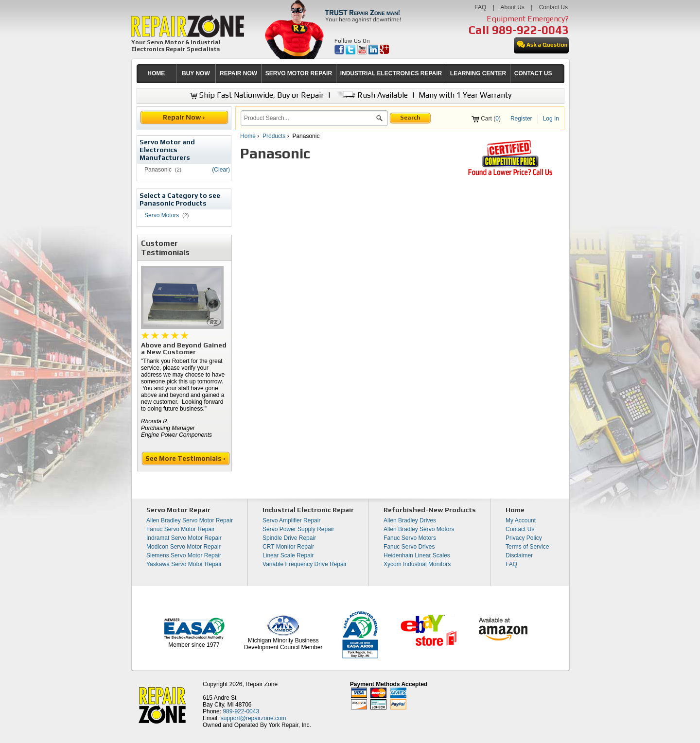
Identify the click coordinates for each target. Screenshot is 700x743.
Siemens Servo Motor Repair (184, 555)
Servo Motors (162, 215)
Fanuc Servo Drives (409, 547)
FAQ (480, 7)
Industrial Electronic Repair (308, 510)
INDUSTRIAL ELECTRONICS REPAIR (391, 73)
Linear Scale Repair (288, 555)
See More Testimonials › (186, 458)
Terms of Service (527, 547)
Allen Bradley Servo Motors (419, 529)
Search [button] (410, 118)
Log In (551, 119)
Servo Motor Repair (178, 510)
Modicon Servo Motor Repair (184, 547)
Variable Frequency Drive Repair (305, 564)
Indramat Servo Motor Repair (184, 538)
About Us (512, 7)
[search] (308, 118)
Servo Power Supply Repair (298, 529)
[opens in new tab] (340, 52)
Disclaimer (519, 555)
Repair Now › (184, 117)
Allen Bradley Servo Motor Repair (190, 520)
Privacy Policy (524, 538)
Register (521, 119)
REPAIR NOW (238, 73)
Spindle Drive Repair (289, 538)
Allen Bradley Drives (410, 520)
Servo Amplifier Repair (291, 520)
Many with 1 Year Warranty (465, 95)
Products (274, 136)
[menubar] (346, 74)
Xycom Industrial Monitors (417, 564)
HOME (156, 73)
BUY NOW (196, 73)
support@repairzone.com (254, 718)
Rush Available (371, 95)
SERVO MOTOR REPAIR (299, 73)
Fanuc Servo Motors (410, 538)
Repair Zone (262, 684)
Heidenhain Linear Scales (417, 555)
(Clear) (221, 170)
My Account (521, 520)
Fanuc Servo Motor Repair (181, 529)
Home (248, 136)
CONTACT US (533, 73)
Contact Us (553, 7)
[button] (379, 120)
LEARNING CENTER (478, 73)
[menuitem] (156, 74)
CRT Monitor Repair (288, 547)
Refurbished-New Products (430, 510)
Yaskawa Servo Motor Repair (184, 564)
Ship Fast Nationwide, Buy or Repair (257, 95)
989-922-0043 (530, 30)
